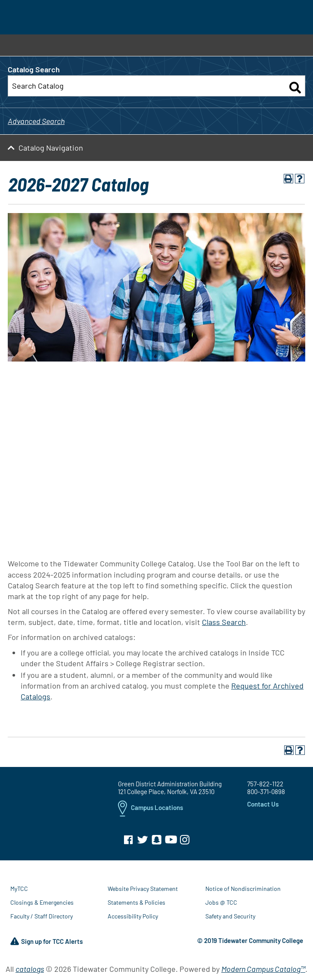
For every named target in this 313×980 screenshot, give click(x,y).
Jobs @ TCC (221, 902)
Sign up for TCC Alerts (46, 942)
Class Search (224, 622)
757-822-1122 (265, 784)
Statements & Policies (136, 902)
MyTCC (19, 889)
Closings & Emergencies (42, 902)
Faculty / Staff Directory (42, 916)
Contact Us (263, 804)
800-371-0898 (266, 791)
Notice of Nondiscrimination (243, 889)
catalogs (30, 969)
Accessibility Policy (133, 916)
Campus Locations (150, 808)
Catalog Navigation (51, 148)
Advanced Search (36, 121)
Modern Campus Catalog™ (263, 969)
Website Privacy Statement (143, 889)
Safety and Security (230, 916)
